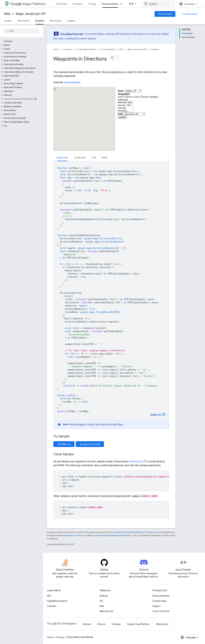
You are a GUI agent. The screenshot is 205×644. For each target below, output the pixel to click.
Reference (23, 21)
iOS (101, 601)
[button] (21, 45)
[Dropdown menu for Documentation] (122, 4)
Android (104, 596)
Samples (155, 49)
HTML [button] (105, 157)
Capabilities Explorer (57, 601)
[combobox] (159, 4)
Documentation (108, 49)
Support (156, 606)
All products (162, 624)
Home (56, 49)
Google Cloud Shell (90, 444)
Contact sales (190, 14)
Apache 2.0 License (73, 535)
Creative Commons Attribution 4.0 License (134, 532)
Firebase (116, 624)
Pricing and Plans (161, 596)
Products (78, 4)
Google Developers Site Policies (116, 535)
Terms (50, 637)
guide (82, 424)
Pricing (92, 4)
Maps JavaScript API (31, 14)
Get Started (165, 14)
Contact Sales (159, 601)
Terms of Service (161, 611)
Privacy (60, 637)
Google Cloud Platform (138, 624)
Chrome (101, 624)
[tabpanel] (111, 295)
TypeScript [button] (62, 157)
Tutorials (51, 606)
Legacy (71, 21)
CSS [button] (94, 157)
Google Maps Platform (86, 49)
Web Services (106, 611)
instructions (135, 461)
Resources (56, 21)
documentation (72, 82)
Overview (62, 4)
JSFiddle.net (64, 444)
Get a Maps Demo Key (72, 34)
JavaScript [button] (80, 157)
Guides (8, 21)
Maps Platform (28, 4)
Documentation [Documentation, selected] (110, 4)
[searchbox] (22, 31)
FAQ (49, 596)
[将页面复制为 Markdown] (112, 58)
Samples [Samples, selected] (40, 21)
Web (7, 14)
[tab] (62, 157)
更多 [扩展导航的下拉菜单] (131, 4)
